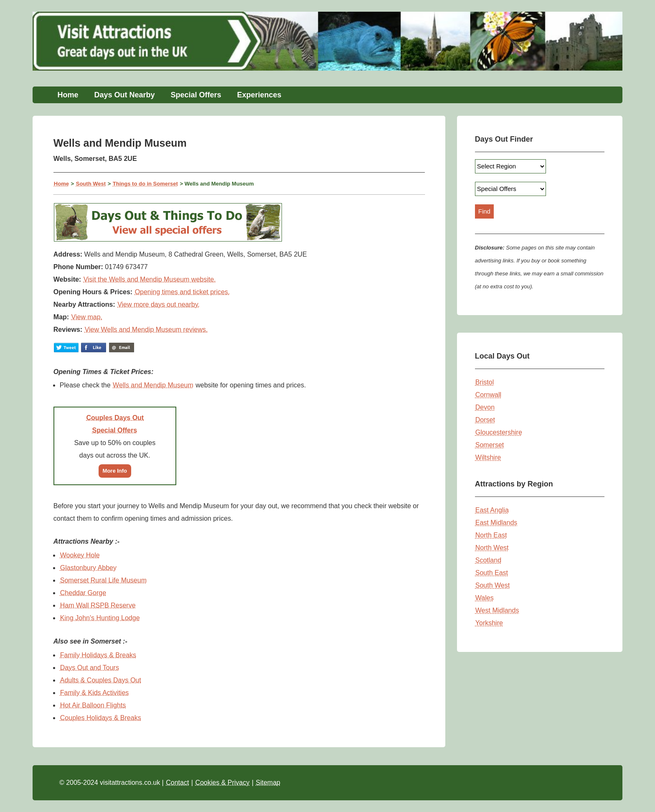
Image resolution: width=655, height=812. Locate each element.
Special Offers (196, 95)
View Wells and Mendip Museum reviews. (146, 330)
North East (491, 535)
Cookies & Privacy (222, 783)
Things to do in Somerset (145, 184)
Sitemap (268, 783)
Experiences (259, 95)
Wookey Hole (80, 555)
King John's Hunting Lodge (100, 618)
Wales (485, 598)
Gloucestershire (499, 432)
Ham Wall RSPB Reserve (98, 605)
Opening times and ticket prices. (183, 292)
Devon (485, 407)
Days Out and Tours (90, 668)
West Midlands (497, 610)
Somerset (490, 445)
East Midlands (496, 523)
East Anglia (492, 510)
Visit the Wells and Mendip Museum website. (150, 279)
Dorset (485, 420)
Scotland (488, 560)
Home (68, 95)
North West (492, 548)
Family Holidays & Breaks (98, 655)
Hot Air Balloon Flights (93, 705)
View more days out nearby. (159, 304)
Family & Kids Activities (94, 693)
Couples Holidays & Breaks (101, 718)
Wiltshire (488, 457)
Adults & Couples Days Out (101, 680)
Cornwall (488, 395)
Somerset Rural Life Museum (103, 580)
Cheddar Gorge (83, 593)
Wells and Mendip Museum (153, 385)
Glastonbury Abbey (88, 568)
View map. (87, 317)
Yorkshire (489, 623)
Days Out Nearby (124, 95)
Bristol (485, 382)
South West (91, 184)
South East (492, 573)
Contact (177, 783)
